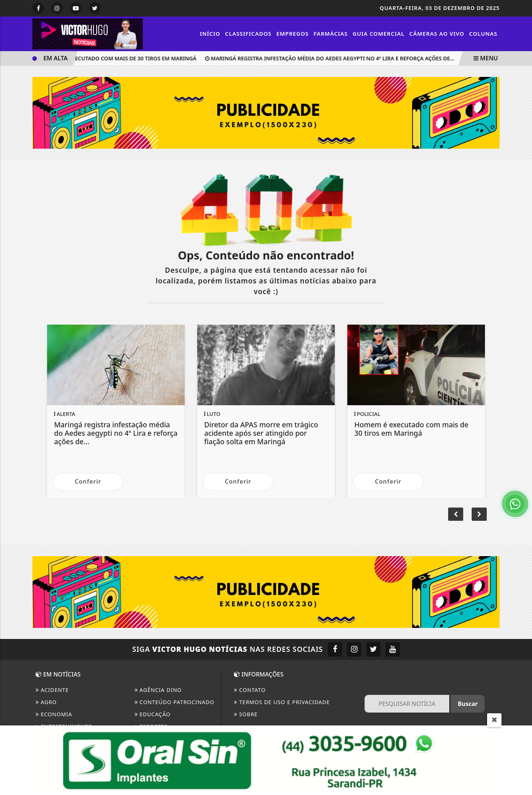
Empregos (292, 33)
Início (210, 33)
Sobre (246, 714)
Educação (153, 714)
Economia (54, 714)
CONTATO (250, 690)
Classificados (248, 33)
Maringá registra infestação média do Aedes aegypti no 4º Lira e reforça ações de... (331, 58)
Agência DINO (158, 690)
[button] (479, 514)
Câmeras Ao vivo (437, 33)
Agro (46, 702)
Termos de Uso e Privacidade (282, 702)
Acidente (52, 690)
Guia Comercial (378, 33)
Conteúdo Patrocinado (175, 702)
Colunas (483, 33)
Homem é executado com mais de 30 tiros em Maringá (118, 58)
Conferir (88, 481)
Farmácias (331, 33)
